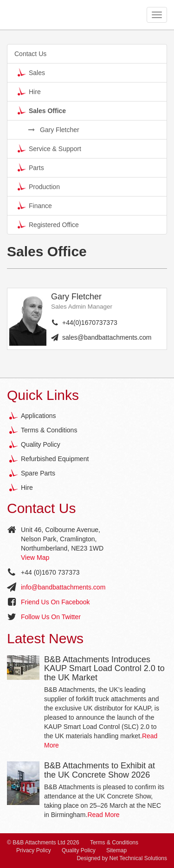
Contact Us (30, 54)
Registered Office (48, 224)
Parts (31, 167)
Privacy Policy (34, 850)
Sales (31, 72)
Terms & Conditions (49, 430)
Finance (35, 205)
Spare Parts (38, 473)
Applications (39, 416)
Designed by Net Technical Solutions (122, 858)
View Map (35, 558)
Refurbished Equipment (55, 459)
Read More (103, 815)
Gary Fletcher (54, 130)
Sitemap (116, 850)
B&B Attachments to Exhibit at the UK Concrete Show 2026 (100, 770)
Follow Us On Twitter (51, 617)
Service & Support (49, 148)
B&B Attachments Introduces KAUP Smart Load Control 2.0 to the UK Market (104, 669)
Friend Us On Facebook (55, 602)
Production (39, 186)
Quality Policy (41, 444)
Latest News (45, 638)
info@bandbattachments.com (63, 587)
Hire (29, 91)
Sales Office (42, 110)
